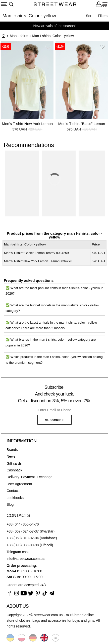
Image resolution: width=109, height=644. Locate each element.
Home (4, 36)
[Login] (99, 5)
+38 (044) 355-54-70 (23, 524)
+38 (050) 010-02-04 (23, 538)
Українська (10, 638)
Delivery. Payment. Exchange (30, 477)
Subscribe (55, 420)
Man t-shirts (19, 36)
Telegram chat (18, 552)
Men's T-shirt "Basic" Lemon (82, 124)
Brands (12, 450)
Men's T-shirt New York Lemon (28, 124)
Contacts (13, 491)
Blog (10, 504)
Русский (56, 638)
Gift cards (14, 463)
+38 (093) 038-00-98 (23, 545)
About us (18, 606)
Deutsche (33, 638)
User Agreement (19, 484)
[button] (48, 48)
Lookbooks (15, 498)
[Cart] (105, 5)
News (11, 456)
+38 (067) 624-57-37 (23, 531)
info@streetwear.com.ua (25, 559)
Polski (22, 638)
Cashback (14, 470)
